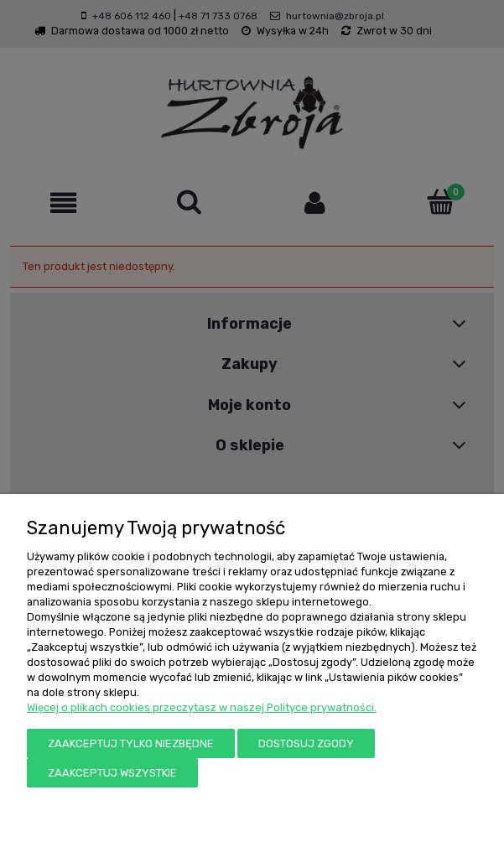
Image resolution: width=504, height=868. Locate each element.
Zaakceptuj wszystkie (112, 773)
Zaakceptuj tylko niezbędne (131, 743)
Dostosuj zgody (306, 743)
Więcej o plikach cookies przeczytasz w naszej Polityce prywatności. (202, 707)
